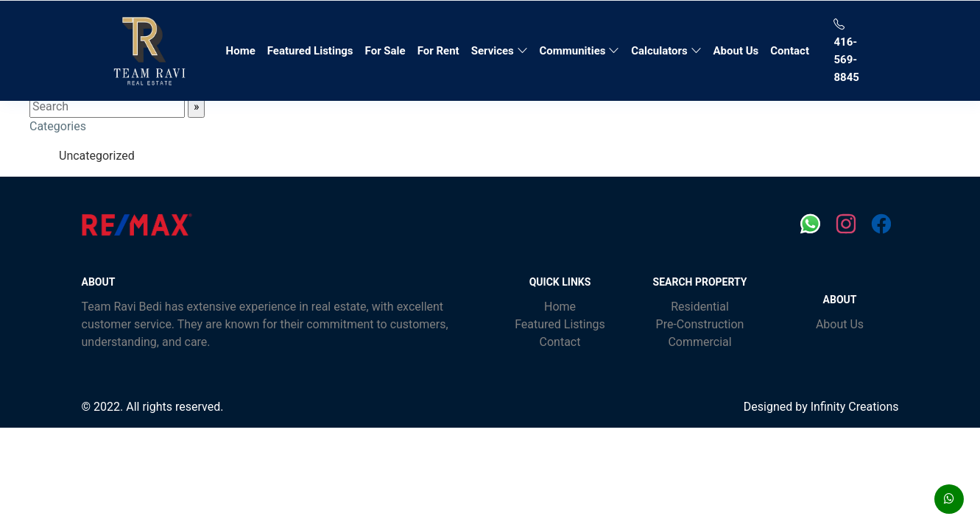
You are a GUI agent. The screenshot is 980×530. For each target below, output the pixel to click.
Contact (790, 51)
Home (244, 49)
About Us (736, 51)
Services (500, 51)
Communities (580, 51)
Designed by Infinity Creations (821, 407)
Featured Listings (310, 51)
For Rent (438, 51)
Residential (700, 307)
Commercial (699, 342)
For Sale (385, 51)
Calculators (666, 51)
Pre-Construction (700, 324)
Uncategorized (97, 156)
